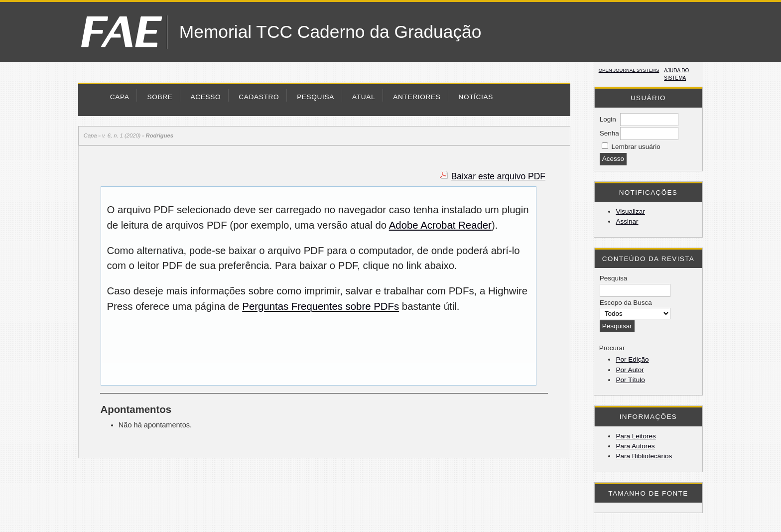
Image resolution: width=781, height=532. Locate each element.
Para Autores (635, 446)
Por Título (630, 380)
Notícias (476, 97)
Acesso (205, 97)
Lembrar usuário (636, 147)
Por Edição (632, 359)
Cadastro (259, 97)
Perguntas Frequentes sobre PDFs (321, 306)
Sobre (160, 97)
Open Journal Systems (629, 70)
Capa (120, 97)
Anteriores (417, 97)
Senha (609, 133)
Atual (364, 97)
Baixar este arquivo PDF (498, 176)
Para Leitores (636, 436)
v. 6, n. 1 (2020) (122, 135)
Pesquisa (316, 97)
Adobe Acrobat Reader (440, 225)
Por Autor (630, 370)
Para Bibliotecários (644, 456)
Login (608, 119)
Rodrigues (160, 135)
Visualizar (630, 211)
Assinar (627, 221)
